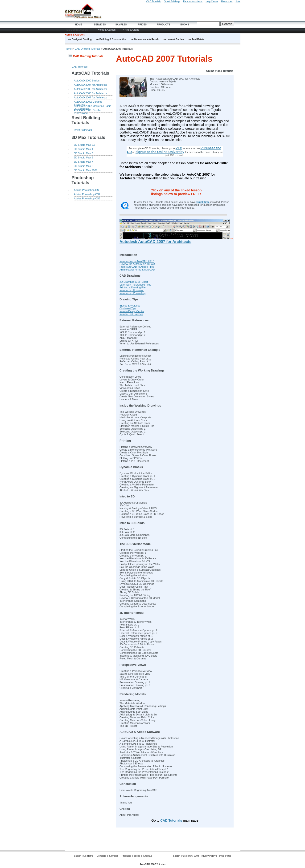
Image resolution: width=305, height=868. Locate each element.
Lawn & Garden (176, 39)
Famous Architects (193, 2)
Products (163, 25)
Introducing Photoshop (132, 293)
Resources (227, 2)
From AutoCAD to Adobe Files (137, 267)
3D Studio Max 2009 (86, 170)
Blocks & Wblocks (130, 306)
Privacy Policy (208, 856)
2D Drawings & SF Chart (134, 282)
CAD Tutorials (154, 2)
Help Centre (212, 2)
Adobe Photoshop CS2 (87, 194)
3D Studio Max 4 (84, 149)
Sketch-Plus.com (182, 856)
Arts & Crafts (132, 30)
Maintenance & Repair (147, 39)
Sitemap (148, 856)
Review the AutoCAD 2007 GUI (138, 264)
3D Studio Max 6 (84, 157)
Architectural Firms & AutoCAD (137, 270)
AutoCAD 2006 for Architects (91, 93)
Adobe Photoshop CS (87, 190)
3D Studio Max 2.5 (85, 145)
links (238, 2)
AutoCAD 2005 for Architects (91, 89)
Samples (121, 25)
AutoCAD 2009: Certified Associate (88, 102)
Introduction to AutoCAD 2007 (137, 261)
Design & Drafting (82, 39)
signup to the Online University (160, 152)
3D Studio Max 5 (84, 153)
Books (185, 25)
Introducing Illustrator (132, 290)
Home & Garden (107, 30)
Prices (142, 25)
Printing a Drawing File (133, 287)
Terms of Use (225, 856)
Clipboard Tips (128, 308)
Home (79, 25)
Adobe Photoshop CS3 (87, 198)
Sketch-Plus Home (84, 856)
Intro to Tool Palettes (131, 314)
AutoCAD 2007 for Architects (91, 97)
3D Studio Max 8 (84, 166)
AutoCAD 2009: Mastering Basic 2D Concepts (93, 106)
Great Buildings (172, 2)
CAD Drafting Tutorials (87, 49)
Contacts (101, 856)
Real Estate (198, 39)
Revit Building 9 (83, 130)
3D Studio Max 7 (84, 162)
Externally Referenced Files (135, 285)
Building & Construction (113, 39)
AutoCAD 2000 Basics (87, 81)
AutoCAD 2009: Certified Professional (88, 111)
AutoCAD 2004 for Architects (91, 85)
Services (100, 25)
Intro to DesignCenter (132, 311)
